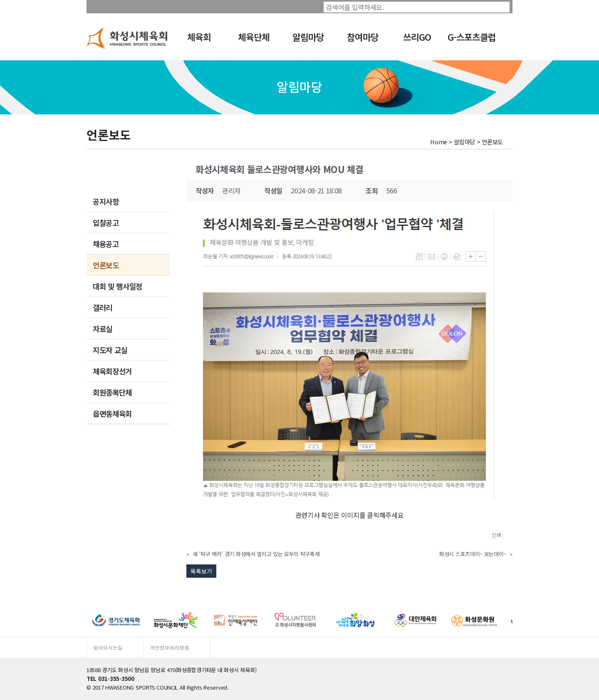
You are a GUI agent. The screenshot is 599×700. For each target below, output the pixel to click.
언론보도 (106, 265)
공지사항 (106, 201)
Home (439, 142)
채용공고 (106, 244)
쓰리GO (417, 37)
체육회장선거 (112, 371)
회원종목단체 (112, 392)
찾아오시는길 (108, 647)
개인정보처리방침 (170, 647)
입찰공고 (106, 223)
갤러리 (103, 307)
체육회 (199, 37)
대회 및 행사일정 (118, 286)
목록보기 (201, 571)
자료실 (103, 329)
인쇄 (496, 535)
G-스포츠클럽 (472, 37)
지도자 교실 (110, 350)
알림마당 (308, 37)
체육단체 (254, 37)
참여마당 (363, 37)
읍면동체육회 (112, 413)
